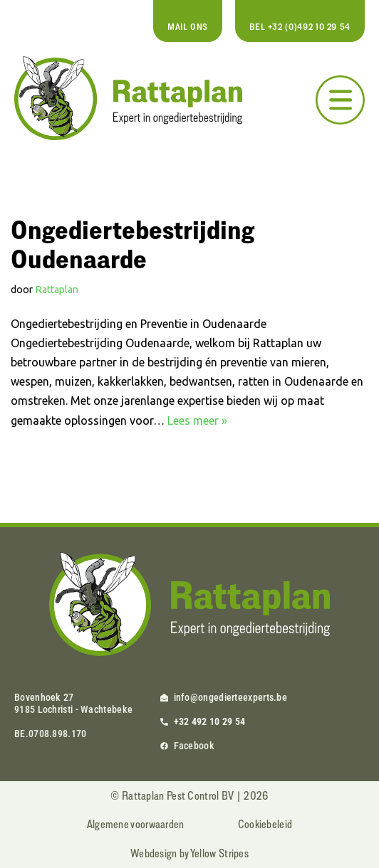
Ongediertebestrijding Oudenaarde (133, 244)
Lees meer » (197, 420)
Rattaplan (57, 290)
